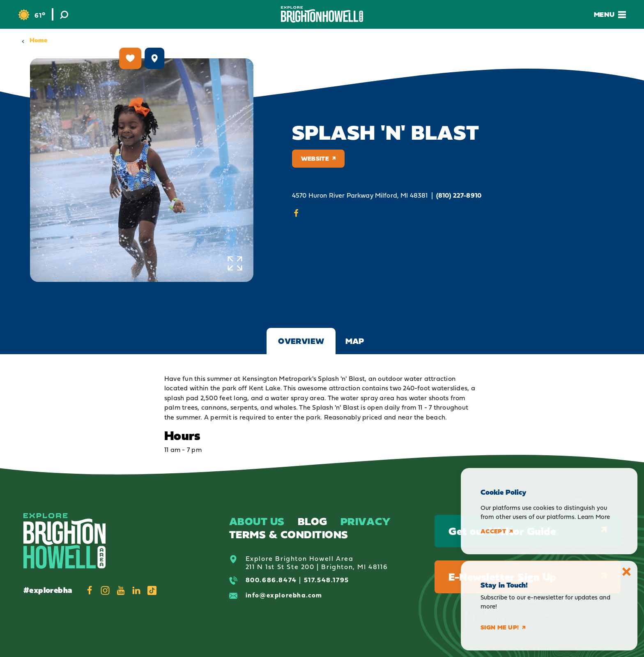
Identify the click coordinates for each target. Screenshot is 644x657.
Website (318, 158)
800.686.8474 (271, 580)
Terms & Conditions (289, 534)
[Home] (322, 14)
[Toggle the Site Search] (64, 14)
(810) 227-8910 (459, 195)
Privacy (366, 521)
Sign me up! (503, 627)
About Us (257, 521)
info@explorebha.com (284, 595)
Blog (313, 521)
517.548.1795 (327, 580)
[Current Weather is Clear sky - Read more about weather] (32, 15)
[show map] (154, 58)
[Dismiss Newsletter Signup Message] (627, 572)
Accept (497, 531)
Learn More (594, 517)
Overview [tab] (301, 341)
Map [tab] (355, 341)
